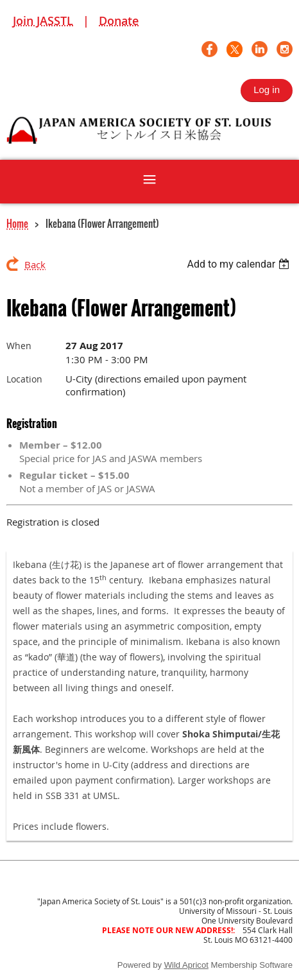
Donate (119, 21)
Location (24, 379)
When (19, 346)
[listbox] (240, 264)
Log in (267, 90)
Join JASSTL (43, 21)
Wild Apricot (186, 965)
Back (35, 264)
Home (17, 223)
